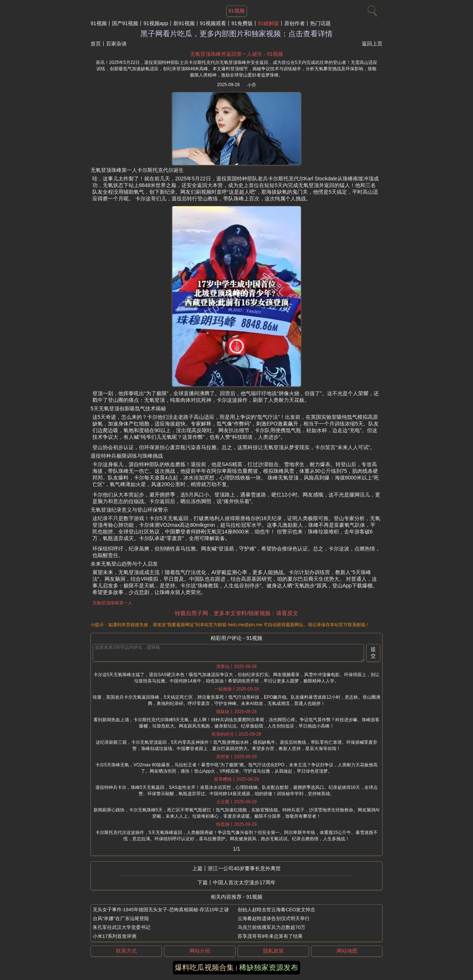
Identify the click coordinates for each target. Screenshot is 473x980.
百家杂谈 (116, 44)
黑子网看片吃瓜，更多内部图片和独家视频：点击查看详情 (236, 34)
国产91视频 (125, 23)
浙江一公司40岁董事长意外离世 (244, 868)
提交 (373, 652)
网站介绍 (200, 951)
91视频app (156, 23)
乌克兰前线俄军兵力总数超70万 (271, 927)
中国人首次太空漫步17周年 (244, 882)
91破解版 (269, 23)
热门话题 (320, 23)
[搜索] (371, 9)
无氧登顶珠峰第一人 (112, 603)
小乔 (252, 85)
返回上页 (372, 44)
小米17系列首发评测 (115, 936)
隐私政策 (273, 951)
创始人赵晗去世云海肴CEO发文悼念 (276, 910)
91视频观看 (213, 23)
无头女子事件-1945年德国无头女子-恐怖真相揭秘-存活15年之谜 (161, 910)
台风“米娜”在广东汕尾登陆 (121, 918)
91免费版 (242, 23)
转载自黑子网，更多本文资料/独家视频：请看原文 (236, 613)
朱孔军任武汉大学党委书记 (122, 927)
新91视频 (184, 23)
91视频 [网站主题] (236, 11)
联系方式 (126, 951)
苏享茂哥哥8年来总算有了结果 (270, 936)
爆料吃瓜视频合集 (204, 967)
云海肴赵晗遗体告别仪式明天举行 (274, 918)
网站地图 (347, 951)
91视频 (99, 23)
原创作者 (295, 23)
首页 (96, 44)
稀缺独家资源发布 (269, 967)
